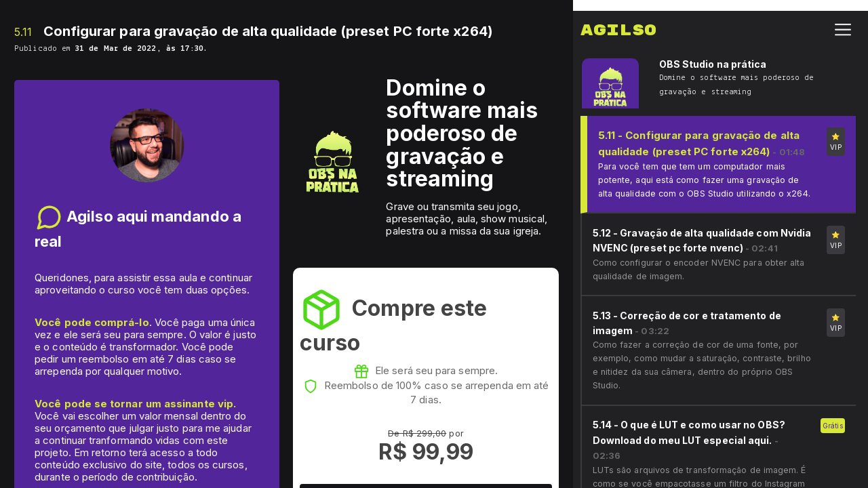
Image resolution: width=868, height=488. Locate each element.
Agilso (618, 20)
